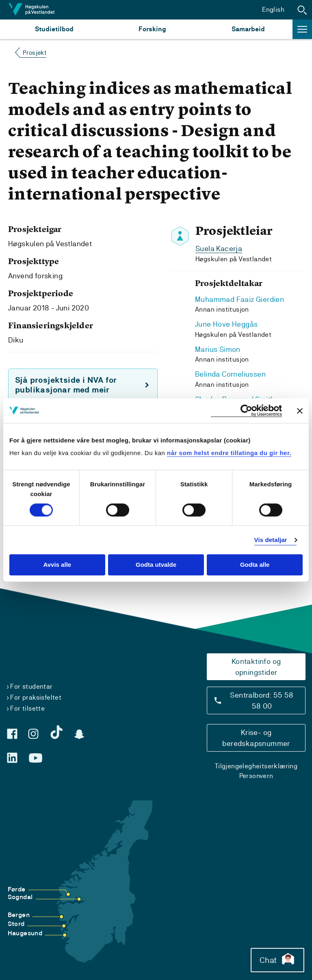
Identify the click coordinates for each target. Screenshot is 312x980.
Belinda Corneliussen (230, 373)
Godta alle (255, 565)
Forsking (152, 29)
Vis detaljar (271, 540)
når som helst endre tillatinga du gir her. (229, 453)
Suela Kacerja (219, 248)
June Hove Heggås (226, 324)
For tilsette (27, 706)
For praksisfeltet (36, 695)
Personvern (256, 773)
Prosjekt (35, 53)
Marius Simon (218, 348)
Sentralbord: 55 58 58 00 (262, 698)
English (273, 10)
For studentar (31, 684)
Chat (277, 960)
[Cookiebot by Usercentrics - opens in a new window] (246, 411)
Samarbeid (248, 29)
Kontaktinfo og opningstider (256, 664)
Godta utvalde (156, 565)
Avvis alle (57, 565)
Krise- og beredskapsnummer (256, 735)
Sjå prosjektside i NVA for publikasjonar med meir (66, 385)
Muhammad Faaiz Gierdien (239, 299)
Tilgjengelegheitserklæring (256, 764)
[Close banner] (300, 411)
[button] (302, 10)
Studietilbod (54, 29)
